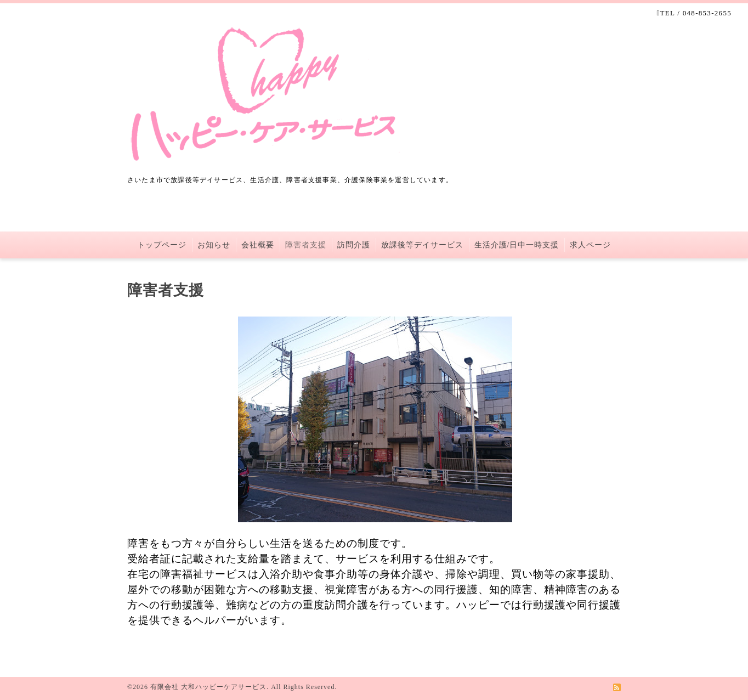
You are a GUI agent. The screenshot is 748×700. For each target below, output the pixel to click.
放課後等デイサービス (422, 245)
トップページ (162, 245)
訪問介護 (354, 245)
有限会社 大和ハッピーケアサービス (208, 687)
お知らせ (214, 245)
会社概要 (258, 245)
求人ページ (590, 245)
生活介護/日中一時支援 (517, 245)
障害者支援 (306, 245)
